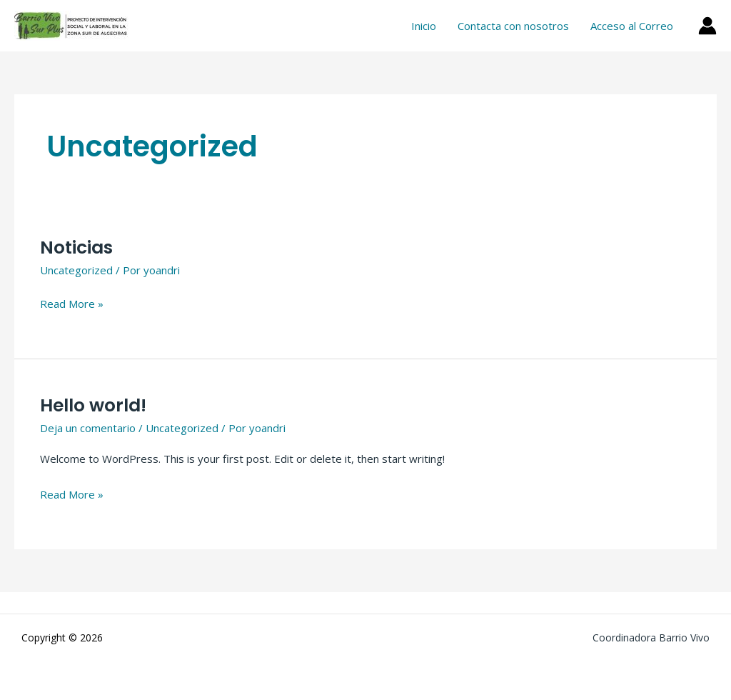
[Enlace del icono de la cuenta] (707, 26)
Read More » (72, 302)
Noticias (76, 247)
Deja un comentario (88, 428)
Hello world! (93, 405)
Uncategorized (76, 270)
